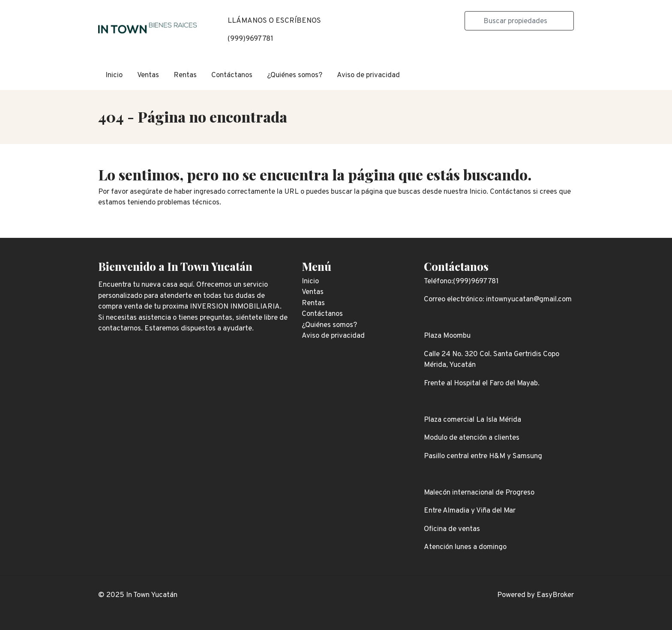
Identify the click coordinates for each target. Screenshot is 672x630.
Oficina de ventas (452, 529)
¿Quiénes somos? (295, 75)
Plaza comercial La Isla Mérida (472, 420)
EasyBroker (555, 595)
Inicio (114, 75)
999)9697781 (252, 39)
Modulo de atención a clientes (472, 438)
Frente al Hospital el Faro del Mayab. (482, 384)
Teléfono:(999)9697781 (461, 282)
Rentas (185, 75)
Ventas (148, 75)
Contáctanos (232, 75)
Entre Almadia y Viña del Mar (470, 511)
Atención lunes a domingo (465, 547)
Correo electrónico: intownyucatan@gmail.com (498, 300)
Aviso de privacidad (368, 75)
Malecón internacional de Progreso (479, 493)
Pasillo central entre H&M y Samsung (483, 456)
